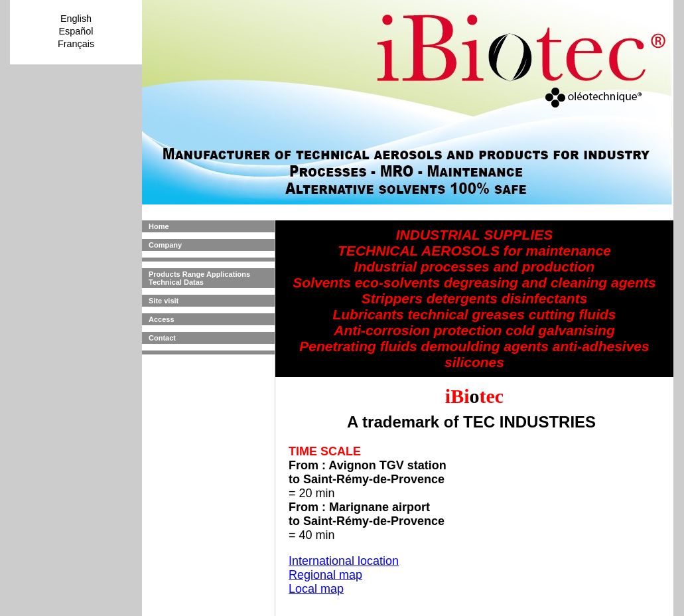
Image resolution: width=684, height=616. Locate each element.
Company (165, 245)
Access (162, 319)
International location (344, 561)
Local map (316, 589)
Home (159, 226)
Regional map (325, 575)
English (76, 19)
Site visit (164, 301)
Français (76, 44)
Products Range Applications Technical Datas (199, 278)
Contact (162, 338)
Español (76, 31)
